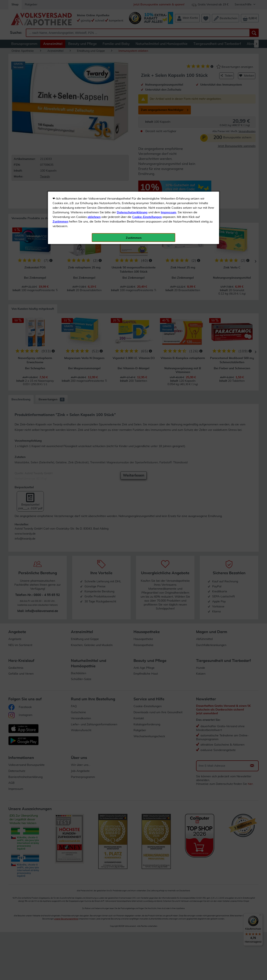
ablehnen (94, 98)
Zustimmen (60, 103)
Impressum (169, 94)
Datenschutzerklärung (132, 94)
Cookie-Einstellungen (147, 98)
